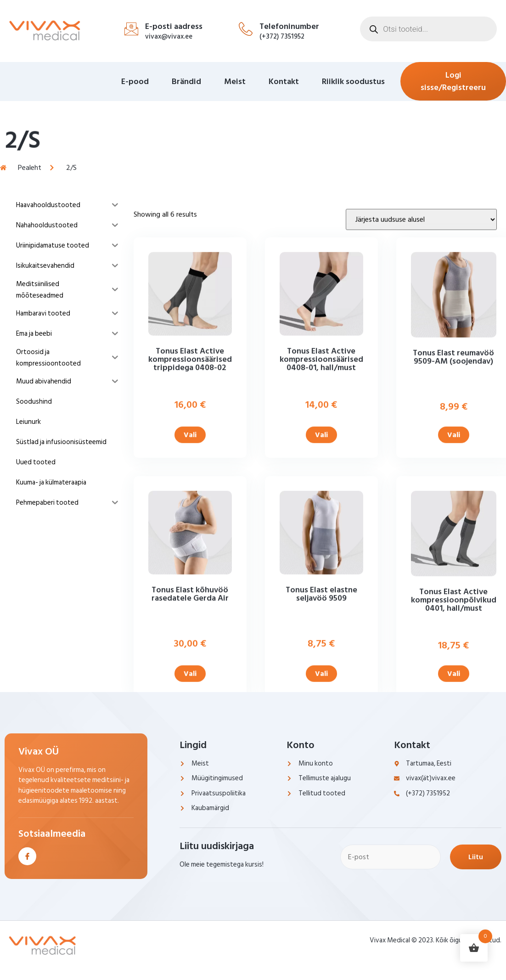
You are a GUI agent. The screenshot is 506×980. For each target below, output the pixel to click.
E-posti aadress (174, 26)
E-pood (135, 82)
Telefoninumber (289, 26)
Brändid (186, 82)
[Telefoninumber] (246, 29)
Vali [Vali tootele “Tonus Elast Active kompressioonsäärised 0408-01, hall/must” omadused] (321, 502)
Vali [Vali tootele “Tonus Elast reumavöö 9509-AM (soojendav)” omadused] (454, 502)
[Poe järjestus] (421, 287)
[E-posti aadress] (131, 29)
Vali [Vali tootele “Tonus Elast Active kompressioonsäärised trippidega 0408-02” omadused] (190, 502)
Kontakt (284, 82)
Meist (235, 82)
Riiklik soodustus (353, 82)
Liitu (476, 857)
